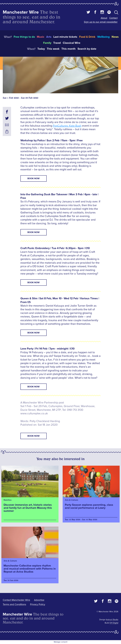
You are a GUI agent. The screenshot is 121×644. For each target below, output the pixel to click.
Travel (57, 43)
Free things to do (24, 37)
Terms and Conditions (14, 604)
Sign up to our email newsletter (101, 22)
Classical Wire (72, 43)
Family (47, 43)
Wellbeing (103, 37)
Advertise (39, 600)
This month (69, 49)
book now (34, 436)
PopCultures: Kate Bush (67, 126)
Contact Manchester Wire (16, 600)
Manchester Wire (21, 12)
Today (41, 49)
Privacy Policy (38, 604)
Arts (49, 37)
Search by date (87, 49)
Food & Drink (87, 37)
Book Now (34, 178)
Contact (113, 18)
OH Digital (114, 623)
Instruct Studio (112, 620)
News (115, 37)
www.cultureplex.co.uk (34, 414)
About (104, 18)
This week (53, 49)
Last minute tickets (65, 37)
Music (41, 37)
